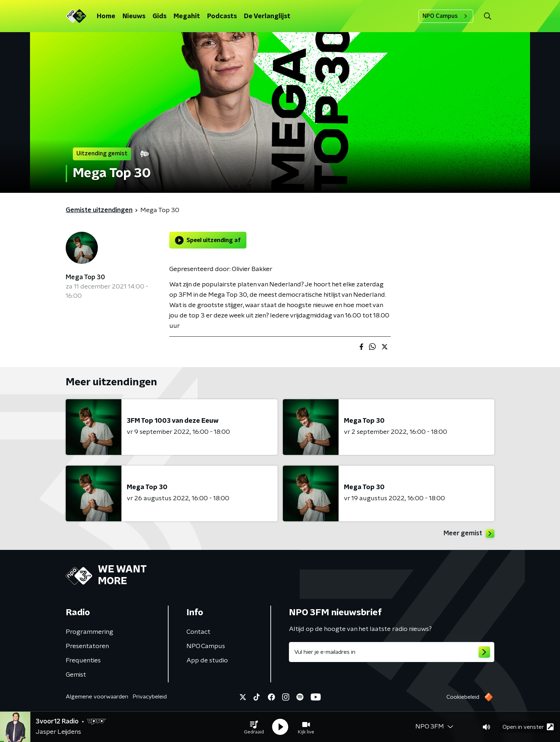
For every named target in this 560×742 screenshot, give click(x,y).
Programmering (89, 632)
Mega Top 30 (85, 277)
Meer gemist (469, 533)
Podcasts (222, 16)
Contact (198, 632)
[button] (254, 727)
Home (106, 16)
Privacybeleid (150, 697)
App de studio (207, 661)
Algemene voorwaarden (97, 697)
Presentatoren (87, 646)
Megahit (187, 16)
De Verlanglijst (267, 16)
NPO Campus (446, 16)
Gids (159, 16)
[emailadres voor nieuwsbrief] (392, 652)
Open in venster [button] (528, 727)
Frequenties (83, 661)
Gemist (76, 675)
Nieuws (134, 16)
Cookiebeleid (463, 697)
